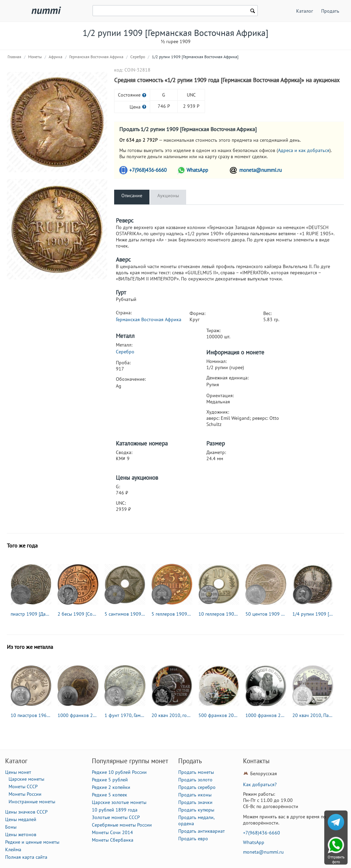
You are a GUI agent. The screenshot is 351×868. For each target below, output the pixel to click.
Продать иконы (195, 795)
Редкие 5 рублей (110, 780)
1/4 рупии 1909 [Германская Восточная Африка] (313, 614)
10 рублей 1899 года (115, 810)
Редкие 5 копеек (110, 795)
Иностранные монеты (32, 802)
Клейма (13, 850)
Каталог (305, 11)
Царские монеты (26, 779)
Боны (11, 827)
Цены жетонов (21, 834)
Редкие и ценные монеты (32, 842)
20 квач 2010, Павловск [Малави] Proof (313, 715)
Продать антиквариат (202, 831)
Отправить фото (336, 859)
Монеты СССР (23, 787)
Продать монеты (196, 772)
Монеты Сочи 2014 (112, 832)
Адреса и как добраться (304, 150)
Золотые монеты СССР (116, 817)
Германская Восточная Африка (96, 57)
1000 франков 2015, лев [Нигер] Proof (266, 715)
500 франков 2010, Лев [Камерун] (219, 715)
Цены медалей (21, 819)
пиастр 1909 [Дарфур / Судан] (31, 614)
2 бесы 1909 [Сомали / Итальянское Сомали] (78, 614)
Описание (132, 196)
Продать (330, 11)
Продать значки (195, 802)
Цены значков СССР (26, 812)
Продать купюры (196, 810)
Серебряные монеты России (122, 825)
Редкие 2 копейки (111, 787)
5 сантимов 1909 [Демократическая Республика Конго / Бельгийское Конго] (125, 614)
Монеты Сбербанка (113, 840)
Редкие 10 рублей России (119, 772)
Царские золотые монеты (119, 802)
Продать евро (193, 839)
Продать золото (195, 780)
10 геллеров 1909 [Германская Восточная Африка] (219, 614)
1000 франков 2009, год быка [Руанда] (78, 715)
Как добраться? (260, 784)
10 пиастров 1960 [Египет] (31, 715)
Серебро (138, 57)
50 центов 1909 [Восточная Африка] (266, 614)
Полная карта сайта (26, 857)
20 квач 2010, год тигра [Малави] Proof (172, 715)
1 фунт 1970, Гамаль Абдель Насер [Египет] (125, 715)
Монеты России (25, 794)
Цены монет (18, 772)
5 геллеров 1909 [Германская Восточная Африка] (172, 614)
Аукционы (168, 196)
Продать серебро (197, 787)
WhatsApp (197, 170)
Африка (56, 57)
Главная (14, 57)
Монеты (35, 57)
